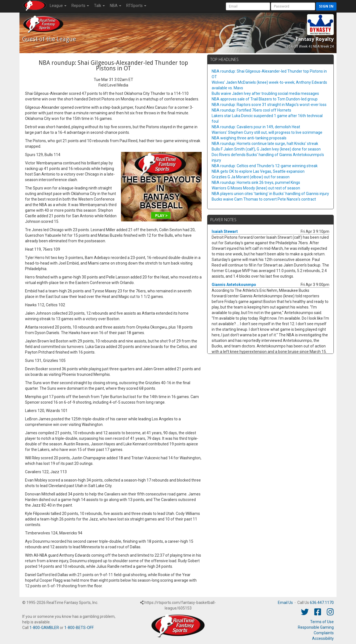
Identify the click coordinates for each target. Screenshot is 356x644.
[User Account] (248, 6)
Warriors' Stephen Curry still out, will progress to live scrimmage (267, 132)
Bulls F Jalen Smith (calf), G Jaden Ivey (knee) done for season (266, 149)
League (58, 6)
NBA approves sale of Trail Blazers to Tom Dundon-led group (265, 99)
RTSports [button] (136, 6)
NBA (116, 6)
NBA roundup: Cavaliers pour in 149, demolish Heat (256, 127)
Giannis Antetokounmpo (234, 285)
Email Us (285, 603)
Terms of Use (322, 622)
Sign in (326, 6)
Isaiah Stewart (225, 231)
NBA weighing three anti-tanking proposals (249, 138)
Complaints (324, 633)
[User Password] (293, 6)
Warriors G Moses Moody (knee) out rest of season (256, 188)
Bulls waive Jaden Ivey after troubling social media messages (265, 93)
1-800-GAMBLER (44, 628)
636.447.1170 (322, 603)
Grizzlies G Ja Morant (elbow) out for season (251, 177)
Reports (80, 6)
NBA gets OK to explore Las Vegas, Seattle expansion (258, 171)
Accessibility (323, 638)
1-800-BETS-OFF (79, 628)
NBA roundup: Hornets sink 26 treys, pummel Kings (256, 182)
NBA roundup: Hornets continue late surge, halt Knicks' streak (265, 144)
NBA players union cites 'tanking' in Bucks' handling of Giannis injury (270, 194)
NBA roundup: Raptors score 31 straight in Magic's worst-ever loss (269, 105)
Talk (99, 6)
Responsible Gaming (316, 627)
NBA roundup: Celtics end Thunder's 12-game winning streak (265, 166)
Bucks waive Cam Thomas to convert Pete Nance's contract (264, 199)
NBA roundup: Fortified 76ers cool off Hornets (251, 110)
